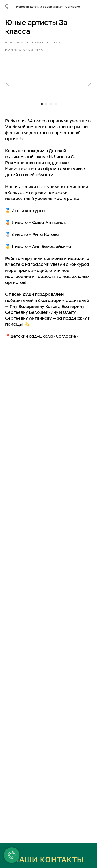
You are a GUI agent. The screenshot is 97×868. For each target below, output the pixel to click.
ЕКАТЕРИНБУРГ (49, 862)
